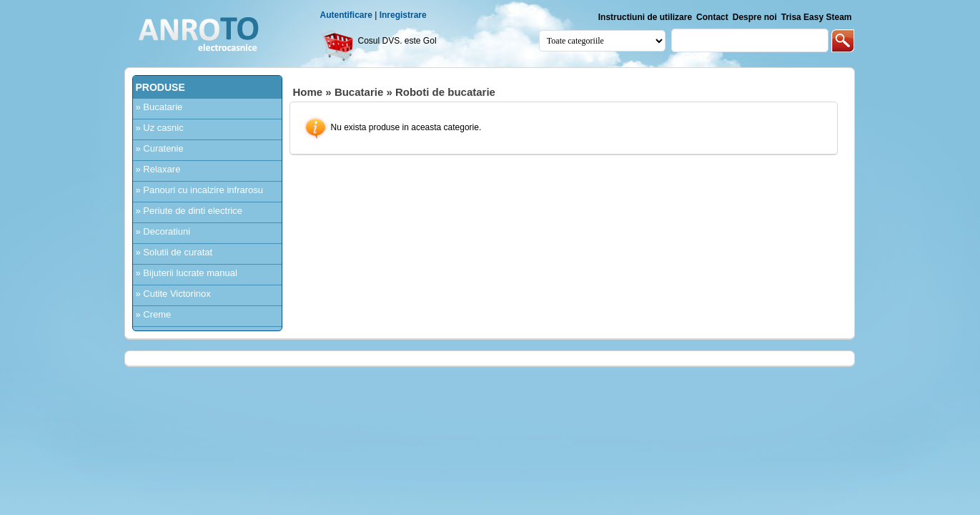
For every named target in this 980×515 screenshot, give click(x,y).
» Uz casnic (160, 128)
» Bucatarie (159, 107)
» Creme (154, 314)
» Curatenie (160, 148)
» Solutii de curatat (174, 252)
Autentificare (346, 15)
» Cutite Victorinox (173, 294)
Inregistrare (403, 15)
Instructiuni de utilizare (645, 17)
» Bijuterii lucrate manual (187, 273)
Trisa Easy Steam (817, 17)
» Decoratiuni (163, 231)
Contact (712, 17)
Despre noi (755, 17)
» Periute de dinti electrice (189, 211)
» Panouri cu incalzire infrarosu (199, 190)
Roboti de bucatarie (445, 92)
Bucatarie (359, 92)
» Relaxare (158, 169)
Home (308, 92)
